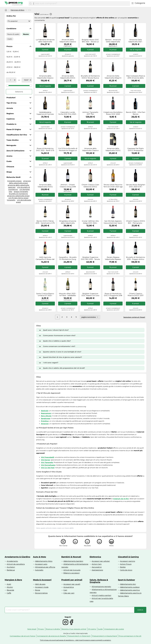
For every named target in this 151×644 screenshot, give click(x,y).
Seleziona (19, 92)
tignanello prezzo (14, 181)
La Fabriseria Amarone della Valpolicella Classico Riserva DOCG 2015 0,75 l (45, 41)
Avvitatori (11, 567)
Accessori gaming (128, 561)
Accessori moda (42, 587)
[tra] (10, 80)
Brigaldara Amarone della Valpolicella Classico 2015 (68, 222)
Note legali (32, 629)
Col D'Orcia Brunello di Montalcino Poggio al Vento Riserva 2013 (68, 149)
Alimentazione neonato (101, 587)
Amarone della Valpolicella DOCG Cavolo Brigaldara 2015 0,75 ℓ (68, 77)
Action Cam (97, 564)
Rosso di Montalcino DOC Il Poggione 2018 (113, 295)
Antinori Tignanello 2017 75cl (90, 113)
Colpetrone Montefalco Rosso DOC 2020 (113, 113)
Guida (100, 629)
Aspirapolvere (97, 570)
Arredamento (12, 561)
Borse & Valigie (41, 593)
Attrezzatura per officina (45, 567)
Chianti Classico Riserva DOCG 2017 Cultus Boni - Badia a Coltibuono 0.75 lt (136, 295)
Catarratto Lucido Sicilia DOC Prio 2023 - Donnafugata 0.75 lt (68, 113)
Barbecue (11, 570)
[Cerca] (30, 4)
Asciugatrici (97, 567)
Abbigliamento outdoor (130, 587)
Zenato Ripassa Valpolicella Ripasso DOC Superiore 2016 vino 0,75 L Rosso (113, 258)
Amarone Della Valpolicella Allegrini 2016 (113, 77)
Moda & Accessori (42, 580)
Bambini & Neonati (71, 557)
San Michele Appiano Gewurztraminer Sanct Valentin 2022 (113, 222)
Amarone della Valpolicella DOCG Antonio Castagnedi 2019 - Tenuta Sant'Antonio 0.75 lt (113, 149)
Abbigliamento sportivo (130, 590)
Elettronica (95, 557)
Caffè (9, 593)
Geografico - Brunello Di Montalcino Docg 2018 (68, 258)
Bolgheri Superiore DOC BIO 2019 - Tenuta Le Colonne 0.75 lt (90, 258)
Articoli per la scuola (72, 570)
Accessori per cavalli (72, 584)
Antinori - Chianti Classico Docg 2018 (68, 186)
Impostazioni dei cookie (114, 629)
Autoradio (39, 570)
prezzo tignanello (21, 192)
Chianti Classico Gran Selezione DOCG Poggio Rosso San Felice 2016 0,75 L (90, 186)
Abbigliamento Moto (44, 561)
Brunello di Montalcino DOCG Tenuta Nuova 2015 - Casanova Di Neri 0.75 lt (90, 77)
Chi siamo (92, 629)
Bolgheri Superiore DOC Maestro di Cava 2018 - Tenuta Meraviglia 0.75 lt (90, 295)
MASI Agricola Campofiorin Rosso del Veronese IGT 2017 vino (45, 258)
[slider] (7, 85)
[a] (26, 80)
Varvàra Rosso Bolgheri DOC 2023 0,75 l (136, 186)
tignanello (11, 200)
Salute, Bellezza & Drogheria (99, 581)
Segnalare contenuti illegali (134, 317)
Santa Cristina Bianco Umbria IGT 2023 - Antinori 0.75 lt (45, 295)
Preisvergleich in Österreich (79, 636)
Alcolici (10, 587)
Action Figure (126, 564)
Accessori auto (41, 564)
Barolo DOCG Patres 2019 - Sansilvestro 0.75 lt (45, 222)
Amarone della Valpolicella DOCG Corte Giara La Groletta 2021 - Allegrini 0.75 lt (45, 186)
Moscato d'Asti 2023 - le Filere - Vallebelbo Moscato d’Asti (68, 295)
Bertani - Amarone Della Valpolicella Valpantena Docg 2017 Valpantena (113, 41)
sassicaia (12, 187)
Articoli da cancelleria (16, 564)
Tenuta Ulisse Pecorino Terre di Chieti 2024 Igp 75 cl (113, 186)
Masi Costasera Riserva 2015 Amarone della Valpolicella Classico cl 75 (136, 77)
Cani (65, 590)
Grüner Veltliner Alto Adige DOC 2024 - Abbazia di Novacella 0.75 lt (90, 222)
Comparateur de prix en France (23, 636)
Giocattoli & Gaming (128, 557)
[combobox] (81, 4)
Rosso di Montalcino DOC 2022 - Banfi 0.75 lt (45, 149)
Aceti (9, 584)
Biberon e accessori (72, 573)
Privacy (41, 629)
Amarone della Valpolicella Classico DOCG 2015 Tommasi (68, 41)
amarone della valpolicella (18, 185)
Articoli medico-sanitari (102, 595)
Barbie (123, 567)
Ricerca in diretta (53, 629)
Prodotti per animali (72, 580)
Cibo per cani (69, 593)
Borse (38, 590)
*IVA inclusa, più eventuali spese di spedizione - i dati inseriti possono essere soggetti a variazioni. (75, 640)
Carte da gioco (126, 570)
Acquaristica (69, 587)
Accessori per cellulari (101, 561)
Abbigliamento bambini (73, 561)
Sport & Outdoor (126, 580)
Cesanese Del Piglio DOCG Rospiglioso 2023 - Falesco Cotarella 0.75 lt (136, 149)
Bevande (10, 590)
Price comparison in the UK (130, 636)
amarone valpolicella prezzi (18, 196)
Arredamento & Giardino (17, 557)
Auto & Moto (40, 557)
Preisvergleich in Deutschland (105, 636)
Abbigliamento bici (128, 584)
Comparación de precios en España (51, 636)
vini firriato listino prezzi (18, 198)
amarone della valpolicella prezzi (20, 182)
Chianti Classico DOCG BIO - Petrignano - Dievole (136, 222)
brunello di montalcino (18, 194)
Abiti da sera (40, 584)
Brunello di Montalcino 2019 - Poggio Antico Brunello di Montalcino (136, 258)
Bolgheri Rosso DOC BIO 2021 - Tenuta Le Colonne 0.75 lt (90, 41)
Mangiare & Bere (17, 10)
